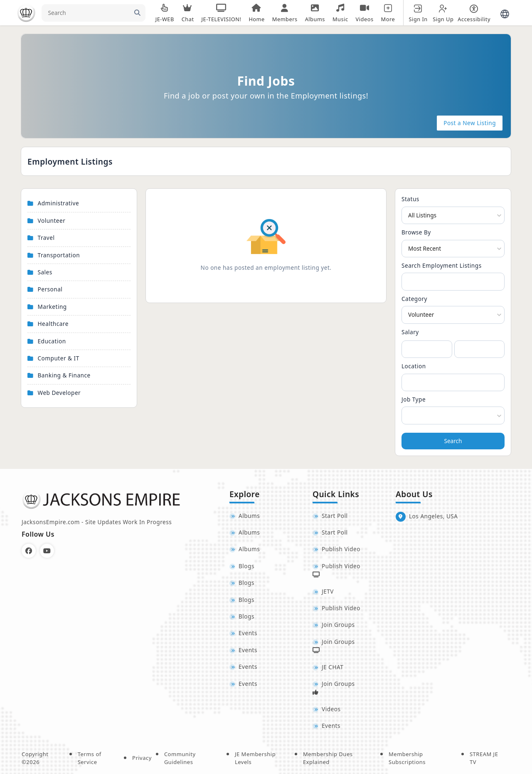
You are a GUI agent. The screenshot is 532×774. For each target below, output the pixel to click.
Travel (46, 238)
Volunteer (52, 221)
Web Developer (59, 393)
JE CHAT (332, 667)
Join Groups (338, 625)
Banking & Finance (64, 375)
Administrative (59, 203)
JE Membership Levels (255, 758)
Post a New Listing (470, 123)
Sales (45, 272)
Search (453, 441)
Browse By (416, 232)
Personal (50, 289)
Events (248, 633)
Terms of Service (90, 758)
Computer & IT (59, 358)
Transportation (59, 255)
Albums (249, 516)
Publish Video (341, 549)
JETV (328, 591)
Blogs (246, 566)
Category (414, 299)
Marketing (52, 307)
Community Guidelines (180, 758)
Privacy (142, 758)
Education (52, 341)
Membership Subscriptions (407, 758)
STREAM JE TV (484, 758)
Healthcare (53, 324)
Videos (331, 709)
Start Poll (335, 516)
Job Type (414, 399)
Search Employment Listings (442, 265)
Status (410, 199)
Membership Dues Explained (328, 758)
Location (414, 366)
